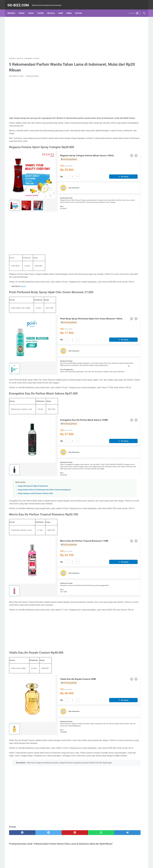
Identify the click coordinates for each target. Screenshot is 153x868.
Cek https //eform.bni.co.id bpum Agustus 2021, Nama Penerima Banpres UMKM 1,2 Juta (124, 134)
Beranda (13, 9)
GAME (62, 9)
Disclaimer (69, 859)
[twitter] (36, 762)
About (61, 859)
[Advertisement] (54, 34)
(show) (23, 271)
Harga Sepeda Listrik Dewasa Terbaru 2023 (35, 446)
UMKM (71, 9)
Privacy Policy (81, 859)
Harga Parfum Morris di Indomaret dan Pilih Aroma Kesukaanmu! (44, 443)
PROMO (23, 9)
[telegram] (90, 762)
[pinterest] (54, 762)
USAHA (33, 9)
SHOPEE (42, 9)
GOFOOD (80, 9)
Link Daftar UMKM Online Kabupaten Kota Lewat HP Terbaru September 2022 (126, 73)
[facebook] (18, 762)
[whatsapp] (72, 762)
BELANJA (53, 9)
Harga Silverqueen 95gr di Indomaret (33, 439)
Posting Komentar (32, 74)
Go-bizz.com (20, 3)
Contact (91, 859)
